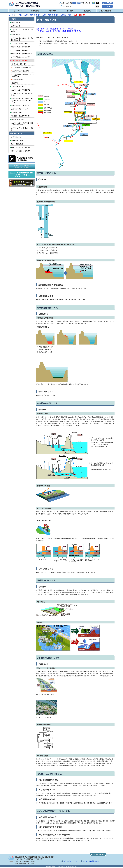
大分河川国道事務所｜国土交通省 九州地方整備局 (36, 5)
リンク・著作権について (91, 861)
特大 (79, 3)
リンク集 (107, 6)
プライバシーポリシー (71, 861)
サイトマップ (107, 3)
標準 (71, 3)
